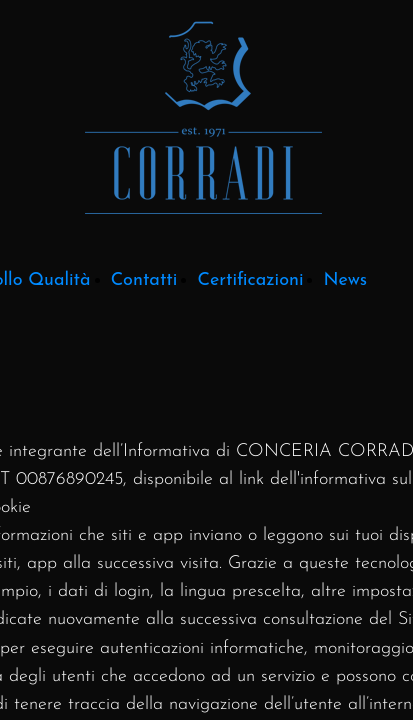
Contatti (144, 280)
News (345, 280)
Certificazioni (250, 280)
